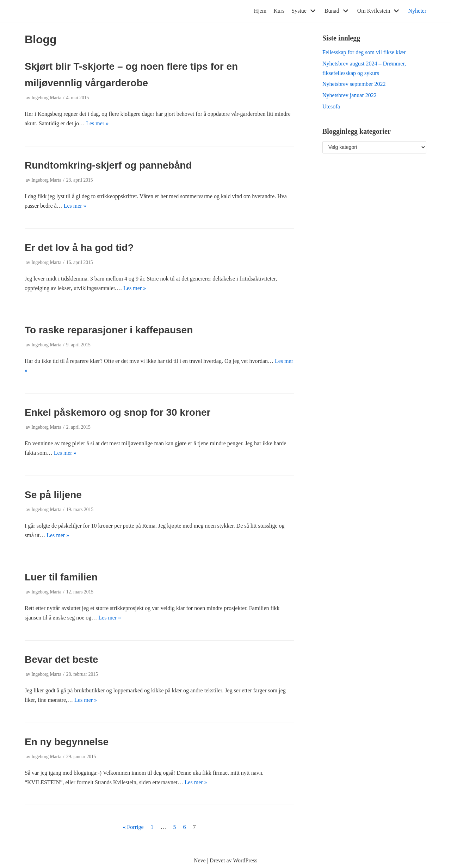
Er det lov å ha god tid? (79, 248)
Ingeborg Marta (46, 98)
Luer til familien (61, 577)
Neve (200, 860)
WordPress (245, 860)
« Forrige (133, 827)
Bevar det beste (61, 659)
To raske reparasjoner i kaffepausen (109, 330)
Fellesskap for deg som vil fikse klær (364, 52)
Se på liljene (53, 495)
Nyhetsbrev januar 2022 (350, 95)
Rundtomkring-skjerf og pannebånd (108, 165)
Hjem (260, 11)
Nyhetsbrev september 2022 (354, 84)
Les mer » (97, 123)
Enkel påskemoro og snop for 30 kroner (118, 412)
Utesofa (331, 106)
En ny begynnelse (67, 742)
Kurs (279, 11)
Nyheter (417, 11)
